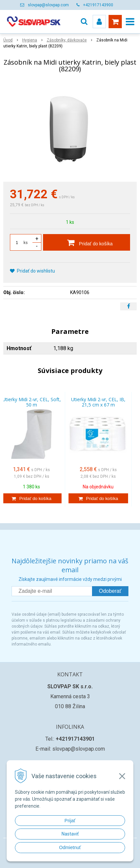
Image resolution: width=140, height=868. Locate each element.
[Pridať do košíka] (87, 242)
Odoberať (110, 591)
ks (26, 243)
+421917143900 (98, 5)
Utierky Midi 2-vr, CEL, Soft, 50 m (32, 402)
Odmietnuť (70, 847)
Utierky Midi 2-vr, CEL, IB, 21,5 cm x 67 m (98, 402)
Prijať (70, 821)
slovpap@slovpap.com (48, 5)
